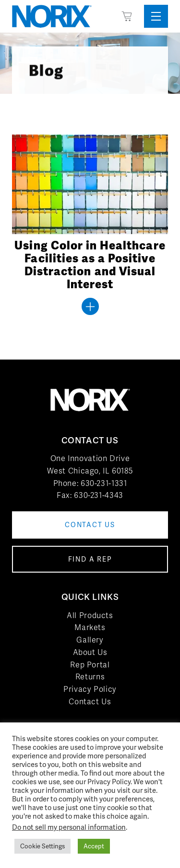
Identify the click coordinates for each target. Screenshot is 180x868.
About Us (90, 652)
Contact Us (90, 702)
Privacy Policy (90, 689)
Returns (90, 677)
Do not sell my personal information (69, 827)
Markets (90, 627)
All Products (90, 615)
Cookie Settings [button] (42, 846)
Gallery (90, 640)
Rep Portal (90, 665)
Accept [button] (94, 846)
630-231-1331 (104, 483)
